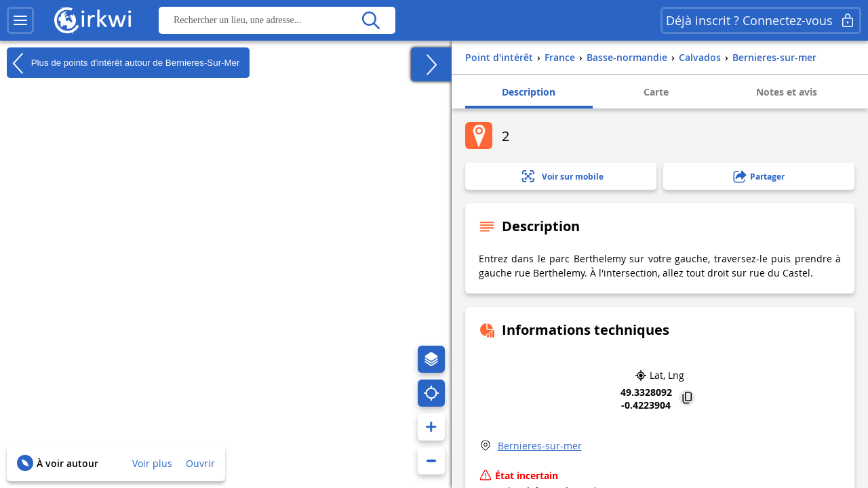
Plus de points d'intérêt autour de (123, 63)
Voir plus (152, 463)
